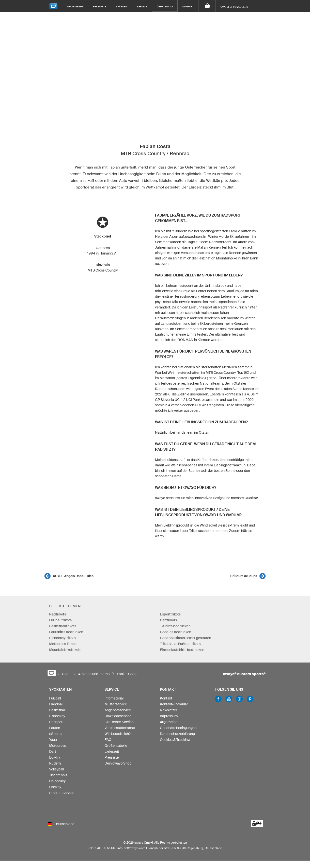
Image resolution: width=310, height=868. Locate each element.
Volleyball (56, 769)
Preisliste (112, 757)
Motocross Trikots (63, 644)
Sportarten (75, 6)
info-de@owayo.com (131, 848)
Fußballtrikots (60, 620)
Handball (56, 704)
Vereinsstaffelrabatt (120, 728)
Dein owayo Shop (118, 763)
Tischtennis (58, 775)
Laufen (55, 728)
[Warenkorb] (207, 6)
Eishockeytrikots (62, 638)
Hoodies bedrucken (176, 632)
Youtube (229, 699)
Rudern (55, 763)
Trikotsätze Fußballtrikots (180, 644)
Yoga (53, 740)
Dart (53, 751)
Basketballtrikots (63, 626)
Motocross (58, 746)
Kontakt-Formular (174, 704)
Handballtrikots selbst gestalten (186, 638)
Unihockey (57, 781)
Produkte (100, 6)
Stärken (122, 6)
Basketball (57, 710)
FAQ (108, 740)
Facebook (218, 699)
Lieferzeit (112, 751)
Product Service (62, 793)
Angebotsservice (118, 710)
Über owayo (165, 6)
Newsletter (169, 710)
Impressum (169, 716)
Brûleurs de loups (244, 576)
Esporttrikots (170, 614)
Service (142, 6)
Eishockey (57, 716)
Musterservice (116, 704)
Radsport (56, 722)
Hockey (55, 787)
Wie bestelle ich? (118, 734)
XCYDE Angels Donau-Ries (73, 576)
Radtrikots (58, 614)
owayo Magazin (234, 7)
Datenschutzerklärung (177, 734)
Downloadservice (118, 716)
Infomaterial (114, 698)
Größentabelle (116, 746)
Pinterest (250, 699)
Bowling (55, 757)
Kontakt (188, 6)
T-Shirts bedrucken (175, 626)
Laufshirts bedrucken (66, 632)
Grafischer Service (119, 722)
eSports (55, 734)
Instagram (239, 699)
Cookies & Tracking (175, 740)
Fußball (55, 698)
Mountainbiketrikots (65, 650)
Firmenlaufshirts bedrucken (182, 650)
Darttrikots (168, 620)
